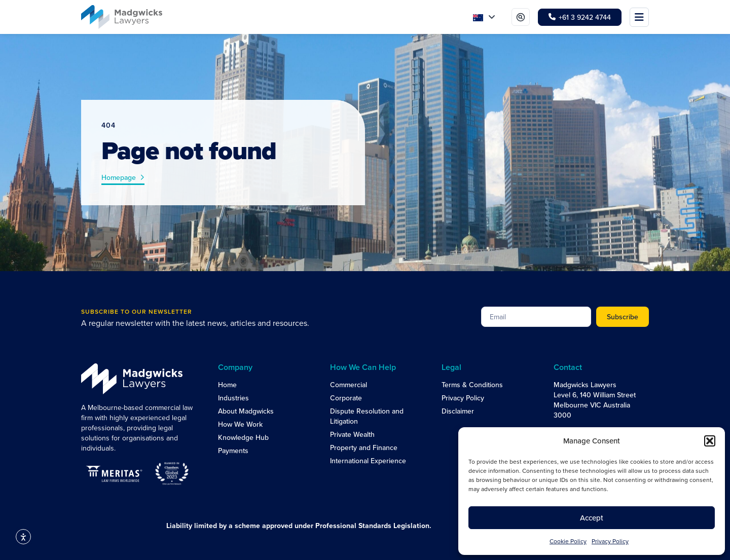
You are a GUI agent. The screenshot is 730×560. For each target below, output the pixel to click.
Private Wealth (352, 434)
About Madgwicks (246, 411)
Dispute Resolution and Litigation (367, 416)
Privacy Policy (610, 541)
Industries (233, 398)
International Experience (368, 461)
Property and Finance (364, 447)
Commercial (349, 385)
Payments (233, 451)
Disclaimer (458, 411)
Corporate (346, 398)
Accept (592, 518)
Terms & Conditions (472, 385)
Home (227, 385)
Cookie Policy (568, 541)
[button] (710, 441)
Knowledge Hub (243, 437)
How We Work (240, 424)
